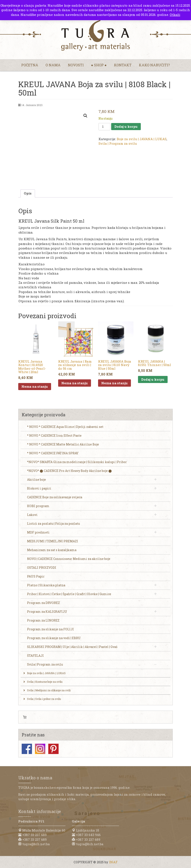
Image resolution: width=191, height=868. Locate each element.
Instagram (40, 749)
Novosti (76, 65)
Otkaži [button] (175, 15)
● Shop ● (99, 65)
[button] (85, 116)
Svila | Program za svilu (118, 143)
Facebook (27, 749)
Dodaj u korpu (126, 126)
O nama (53, 65)
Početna (30, 65)
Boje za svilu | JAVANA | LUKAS (142, 139)
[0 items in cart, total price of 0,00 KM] (25, 717)
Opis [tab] (28, 193)
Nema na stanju (35, 386)
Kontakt (123, 65)
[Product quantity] (104, 127)
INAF (113, 862)
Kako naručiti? (154, 65)
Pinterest (53, 749)
